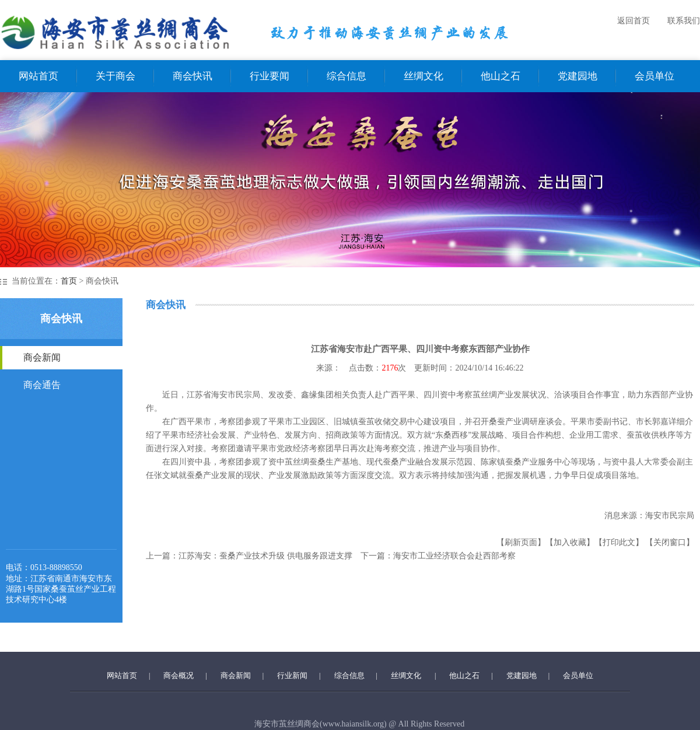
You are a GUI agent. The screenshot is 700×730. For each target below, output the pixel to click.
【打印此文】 (619, 542)
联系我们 (684, 21)
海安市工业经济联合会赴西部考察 (454, 556)
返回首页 (633, 21)
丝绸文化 (423, 76)
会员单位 (654, 76)
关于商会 (116, 76)
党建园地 (577, 76)
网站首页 (38, 76)
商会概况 (178, 675)
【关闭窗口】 (670, 542)
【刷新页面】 (521, 542)
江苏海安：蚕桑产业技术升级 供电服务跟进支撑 (265, 556)
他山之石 (501, 76)
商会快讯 (192, 76)
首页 (69, 281)
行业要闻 (269, 76)
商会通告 (42, 385)
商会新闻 (42, 357)
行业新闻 (292, 675)
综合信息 (346, 76)
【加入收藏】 (570, 542)
